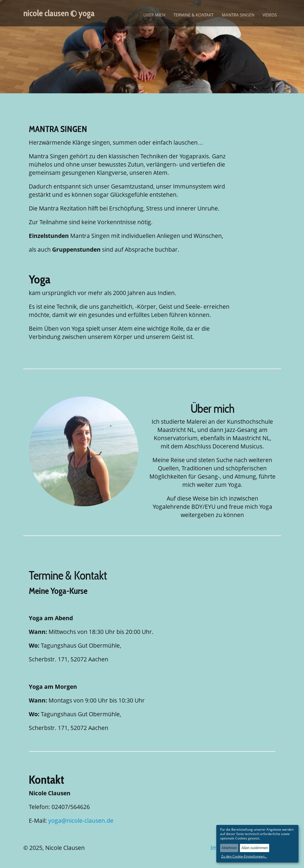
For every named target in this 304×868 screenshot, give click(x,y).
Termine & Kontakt (194, 15)
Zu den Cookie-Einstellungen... (244, 856)
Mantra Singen (238, 15)
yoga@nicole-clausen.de (81, 821)
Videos (270, 15)
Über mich (154, 15)
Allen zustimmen (255, 848)
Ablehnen (229, 848)
